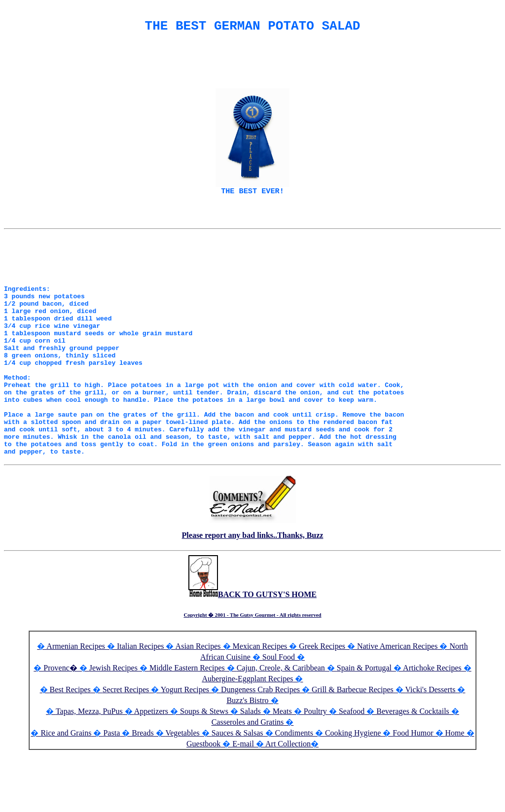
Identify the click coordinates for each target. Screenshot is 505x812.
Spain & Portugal (364, 726)
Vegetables (182, 791)
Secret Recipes (126, 748)
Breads (143, 791)
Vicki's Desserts (432, 748)
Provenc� (60, 726)
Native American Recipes (397, 704)
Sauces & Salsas (237, 791)
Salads (251, 769)
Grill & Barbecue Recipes (354, 748)
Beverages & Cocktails (414, 769)
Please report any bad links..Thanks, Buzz (253, 593)
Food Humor (414, 791)
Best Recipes (70, 748)
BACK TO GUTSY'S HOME (252, 653)
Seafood (352, 769)
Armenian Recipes (76, 704)
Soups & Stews (204, 769)
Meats (282, 769)
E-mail (243, 802)
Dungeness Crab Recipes (260, 748)
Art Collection (288, 802)
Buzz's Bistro (247, 759)
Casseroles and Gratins (248, 780)
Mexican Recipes (261, 704)
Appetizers (152, 769)
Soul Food (279, 715)
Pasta (111, 791)
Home (455, 791)
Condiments (294, 791)
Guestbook (203, 802)
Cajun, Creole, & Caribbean (281, 726)
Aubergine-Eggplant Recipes (248, 737)
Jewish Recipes (114, 726)
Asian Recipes (198, 704)
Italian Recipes (142, 704)
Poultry (315, 769)
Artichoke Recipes (432, 726)
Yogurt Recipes (185, 748)
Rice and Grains (66, 791)
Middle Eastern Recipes (188, 726)
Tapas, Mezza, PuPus (89, 769)
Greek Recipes (322, 704)
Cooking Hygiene (354, 791)
